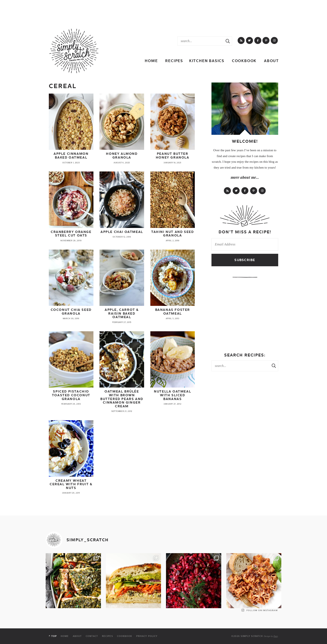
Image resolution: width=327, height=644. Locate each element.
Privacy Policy (147, 636)
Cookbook (244, 61)
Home (151, 61)
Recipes (174, 61)
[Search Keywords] (201, 41)
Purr (276, 636)
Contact (92, 636)
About (271, 61)
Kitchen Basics (207, 61)
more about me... (245, 177)
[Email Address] (245, 244)
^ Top (53, 636)
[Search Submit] (228, 41)
